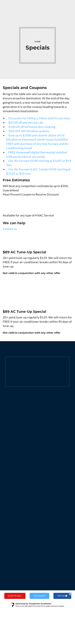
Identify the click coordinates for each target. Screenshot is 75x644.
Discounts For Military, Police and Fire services (38, 118)
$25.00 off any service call (24, 122)
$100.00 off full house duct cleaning (31, 127)
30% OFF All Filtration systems (28, 131)
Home (38, 42)
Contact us (10, 229)
